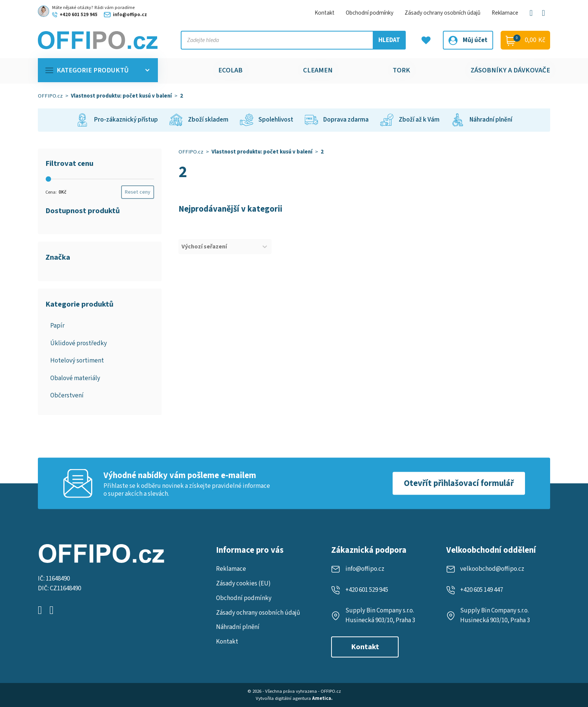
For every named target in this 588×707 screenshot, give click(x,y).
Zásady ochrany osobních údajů (442, 13)
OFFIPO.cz (50, 96)
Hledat (389, 40)
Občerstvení (67, 396)
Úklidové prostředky (79, 343)
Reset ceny (138, 192)
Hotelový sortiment (77, 361)
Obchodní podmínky (370, 13)
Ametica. (322, 698)
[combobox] (218, 247)
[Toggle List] (265, 247)
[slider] (48, 179)
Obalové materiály (75, 378)
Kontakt (325, 13)
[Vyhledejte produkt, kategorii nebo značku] (293, 40)
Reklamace (505, 13)
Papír (57, 326)
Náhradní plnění (238, 627)
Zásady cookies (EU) (243, 584)
